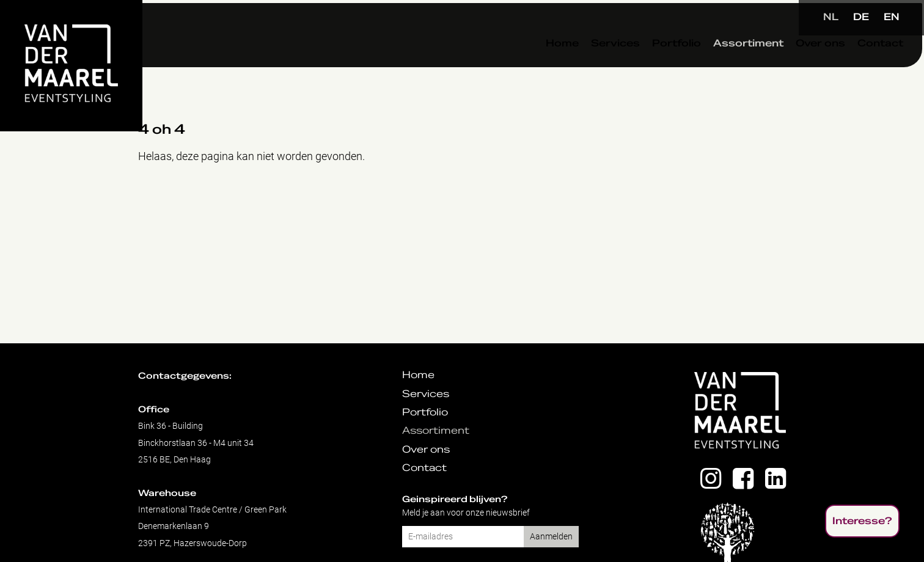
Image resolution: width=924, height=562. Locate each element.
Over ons (792, 67)
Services (587, 67)
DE (861, 17)
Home (534, 67)
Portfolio (648, 67)
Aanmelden (551, 537)
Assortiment (720, 67)
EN (892, 17)
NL (831, 17)
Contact (852, 67)
